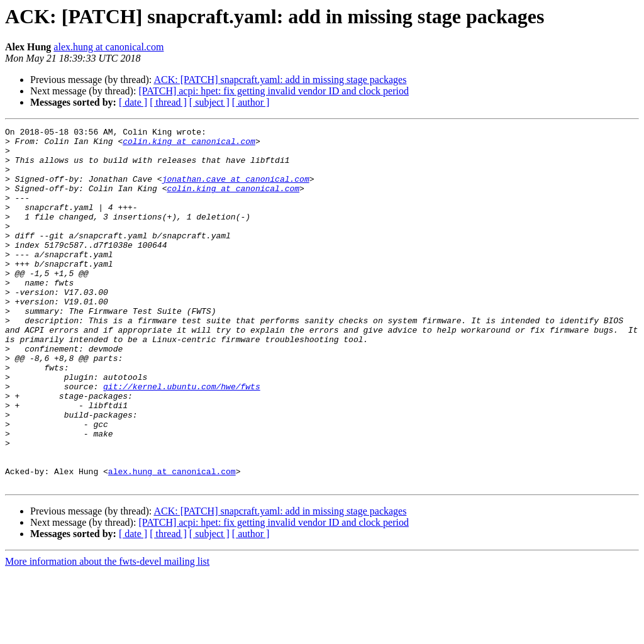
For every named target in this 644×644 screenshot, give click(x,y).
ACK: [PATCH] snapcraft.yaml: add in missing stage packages (280, 80)
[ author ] (251, 102)
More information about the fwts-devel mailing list (107, 633)
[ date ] (133, 102)
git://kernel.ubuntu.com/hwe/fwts (182, 439)
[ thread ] (168, 102)
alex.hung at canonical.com (108, 47)
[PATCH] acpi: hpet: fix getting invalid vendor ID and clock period (274, 91)
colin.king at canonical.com (189, 145)
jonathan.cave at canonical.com (236, 190)
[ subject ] (209, 102)
